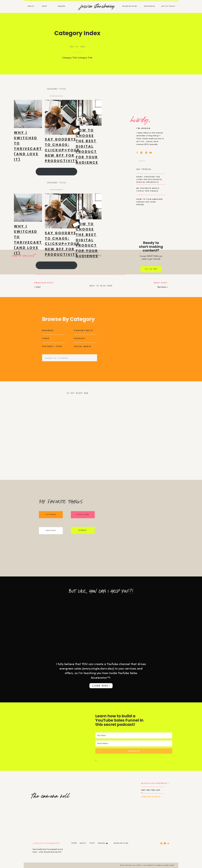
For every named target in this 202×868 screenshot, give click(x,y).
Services (162, 287)
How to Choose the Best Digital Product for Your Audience (87, 146)
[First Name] (134, 735)
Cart (38, 287)
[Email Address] (134, 743)
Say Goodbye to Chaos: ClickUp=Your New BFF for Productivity (62, 150)
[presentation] (28, 114)
